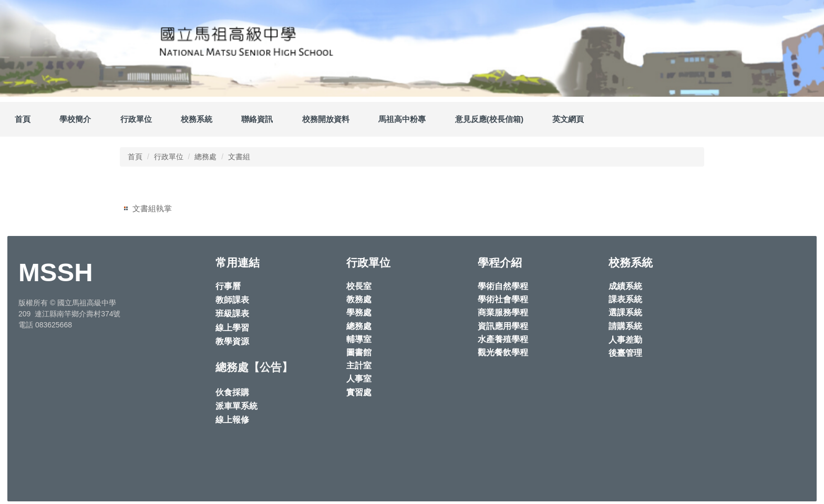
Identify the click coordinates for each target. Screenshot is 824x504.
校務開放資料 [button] (326, 119)
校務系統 (197, 119)
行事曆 (228, 286)
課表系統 (625, 299)
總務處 (205, 157)
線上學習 (232, 328)
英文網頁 (568, 119)
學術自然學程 (503, 286)
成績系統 (625, 286)
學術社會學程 (503, 299)
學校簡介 (75, 119)
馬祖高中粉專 (402, 119)
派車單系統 (236, 406)
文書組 (239, 157)
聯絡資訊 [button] (257, 119)
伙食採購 (232, 392)
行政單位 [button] (136, 119)
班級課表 (232, 313)
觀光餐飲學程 (503, 352)
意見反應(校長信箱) (489, 119)
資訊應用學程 (503, 326)
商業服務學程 (503, 312)
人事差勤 (625, 340)
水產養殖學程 (503, 339)
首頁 (23, 119)
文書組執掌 (152, 208)
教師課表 (232, 300)
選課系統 (625, 312)
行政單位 (169, 157)
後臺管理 (625, 353)
